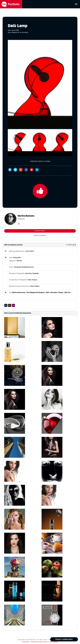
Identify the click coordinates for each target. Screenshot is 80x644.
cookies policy (68, 639)
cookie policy (53, 642)
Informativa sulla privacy (39, 642)
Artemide (54, 293)
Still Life (67, 293)
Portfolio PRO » (40, 231)
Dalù (48, 293)
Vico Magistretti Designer (36, 293)
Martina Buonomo (26, 216)
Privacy (58, 639)
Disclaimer (26, 642)
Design (61, 293)
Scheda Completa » (40, 235)
